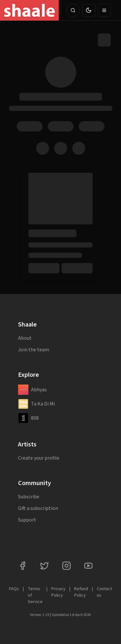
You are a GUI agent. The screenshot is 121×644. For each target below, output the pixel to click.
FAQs (14, 589)
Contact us (104, 592)
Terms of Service (35, 595)
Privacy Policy (58, 592)
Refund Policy (81, 592)
